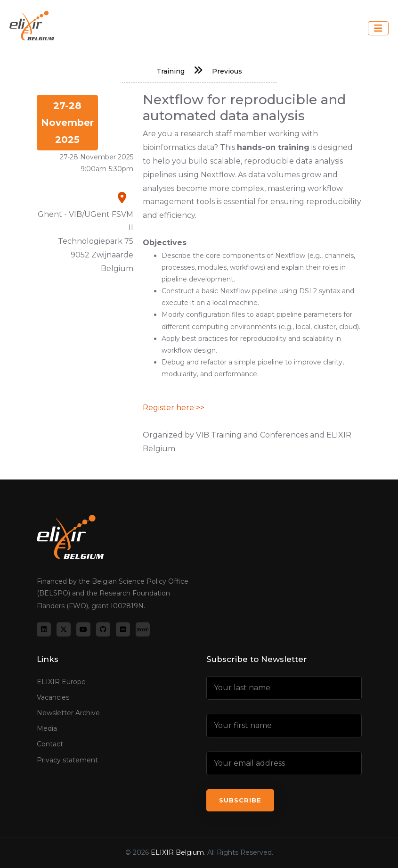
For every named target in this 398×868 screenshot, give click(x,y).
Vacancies (53, 697)
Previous (227, 71)
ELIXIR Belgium (177, 852)
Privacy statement (67, 760)
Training (171, 71)
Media (47, 728)
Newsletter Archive (68, 713)
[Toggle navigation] (378, 28)
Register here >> (174, 408)
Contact (50, 744)
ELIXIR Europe (61, 682)
